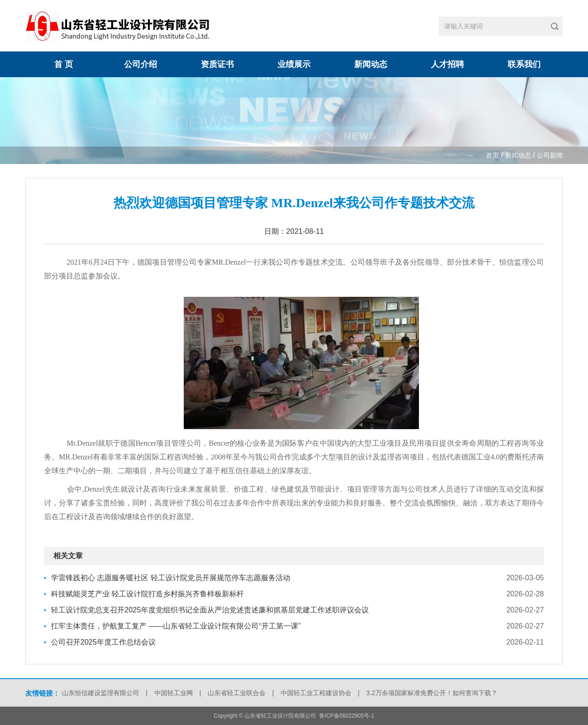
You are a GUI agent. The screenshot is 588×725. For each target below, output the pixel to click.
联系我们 (524, 64)
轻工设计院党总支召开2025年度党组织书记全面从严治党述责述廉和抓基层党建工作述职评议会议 (210, 610)
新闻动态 (371, 64)
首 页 (64, 64)
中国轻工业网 (174, 693)
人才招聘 (447, 64)
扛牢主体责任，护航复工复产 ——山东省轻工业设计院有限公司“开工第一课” (176, 626)
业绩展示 (294, 64)
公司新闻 (550, 155)
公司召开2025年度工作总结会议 (103, 642)
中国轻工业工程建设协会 (316, 693)
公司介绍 (141, 64)
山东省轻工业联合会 (237, 693)
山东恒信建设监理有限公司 (101, 693)
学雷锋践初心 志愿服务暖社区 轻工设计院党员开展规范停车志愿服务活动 (171, 578)
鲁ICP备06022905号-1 (347, 716)
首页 (492, 155)
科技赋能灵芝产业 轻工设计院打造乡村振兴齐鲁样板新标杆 (147, 594)
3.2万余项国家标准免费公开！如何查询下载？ (432, 693)
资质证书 (217, 64)
